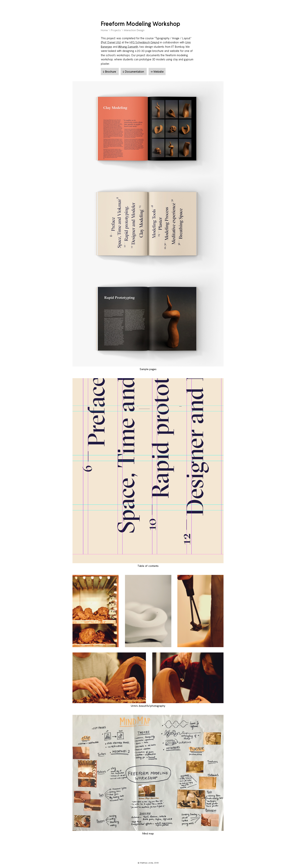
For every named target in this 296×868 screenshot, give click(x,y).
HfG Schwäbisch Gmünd (144, 42)
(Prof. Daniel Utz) (111, 42)
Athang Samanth (128, 47)
